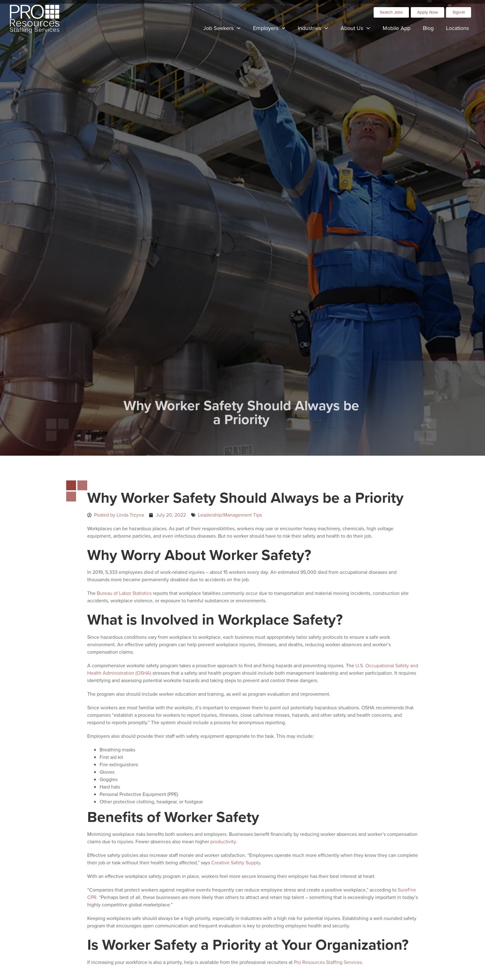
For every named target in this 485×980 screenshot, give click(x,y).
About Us (358, 29)
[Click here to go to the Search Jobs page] (391, 12)
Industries (316, 29)
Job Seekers (225, 29)
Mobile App (400, 29)
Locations (461, 29)
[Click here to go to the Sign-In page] (459, 12)
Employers (272, 29)
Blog (431, 29)
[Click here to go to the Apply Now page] (427, 12)
